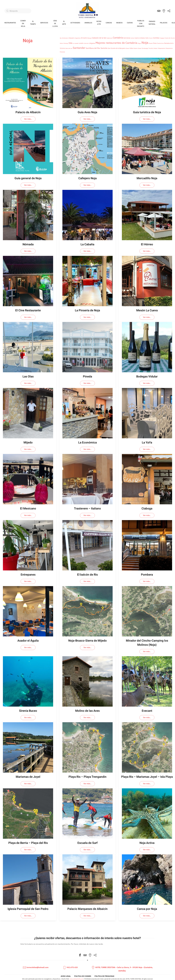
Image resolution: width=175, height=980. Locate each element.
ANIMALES (88, 23)
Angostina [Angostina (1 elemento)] (78, 38)
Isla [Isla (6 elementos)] (70, 43)
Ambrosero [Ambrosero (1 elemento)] (65, 38)
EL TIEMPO (33, 23)
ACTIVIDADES (75, 23)
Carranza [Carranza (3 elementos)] (127, 38)
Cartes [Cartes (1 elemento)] (132, 38)
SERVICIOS (44, 23)
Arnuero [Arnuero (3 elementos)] (84, 38)
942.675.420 (70, 967)
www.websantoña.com (77, 979)
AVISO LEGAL (66, 976)
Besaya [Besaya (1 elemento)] (89, 38)
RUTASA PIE (99, 23)
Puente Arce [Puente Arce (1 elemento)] (160, 43)
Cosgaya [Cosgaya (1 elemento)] (162, 38)
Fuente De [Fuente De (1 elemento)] (168, 38)
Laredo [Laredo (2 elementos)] (81, 43)
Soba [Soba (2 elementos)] (131, 48)
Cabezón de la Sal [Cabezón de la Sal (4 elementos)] (99, 38)
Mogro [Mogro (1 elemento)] (139, 43)
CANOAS (109, 23)
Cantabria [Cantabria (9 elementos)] (118, 38)
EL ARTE (64, 23)
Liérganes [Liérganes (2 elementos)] (92, 43)
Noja (28, 41)
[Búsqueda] (18, 11)
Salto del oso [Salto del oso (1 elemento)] (69, 48)
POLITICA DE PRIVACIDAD (104, 976)
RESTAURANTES (10, 23)
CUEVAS (130, 23)
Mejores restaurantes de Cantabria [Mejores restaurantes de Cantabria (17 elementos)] (116, 43)
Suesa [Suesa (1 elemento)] (140, 48)
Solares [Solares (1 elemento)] (135, 48)
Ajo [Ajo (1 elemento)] (61, 38)
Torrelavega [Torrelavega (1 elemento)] (145, 48)
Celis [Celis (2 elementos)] (147, 38)
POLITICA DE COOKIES (83, 976)
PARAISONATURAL (152, 23)
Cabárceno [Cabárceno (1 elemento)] (109, 38)
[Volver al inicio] (87, 11)
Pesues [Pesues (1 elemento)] (151, 43)
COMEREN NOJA (23, 23)
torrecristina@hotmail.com (36, 967)
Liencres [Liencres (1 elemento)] (86, 43)
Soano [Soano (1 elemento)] (128, 48)
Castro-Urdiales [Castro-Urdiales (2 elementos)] (140, 38)
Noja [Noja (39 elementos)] (145, 43)
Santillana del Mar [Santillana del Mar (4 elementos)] (93, 48)
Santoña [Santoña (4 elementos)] (104, 48)
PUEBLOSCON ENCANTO (141, 23)
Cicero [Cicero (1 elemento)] (151, 38)
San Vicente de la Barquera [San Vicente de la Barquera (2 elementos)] (117, 48)
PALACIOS (164, 23)
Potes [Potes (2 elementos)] (155, 43)
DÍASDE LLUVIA (55, 23)
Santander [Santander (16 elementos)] (79, 48)
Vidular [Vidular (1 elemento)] (155, 48)
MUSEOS (119, 23)
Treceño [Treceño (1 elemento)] (151, 48)
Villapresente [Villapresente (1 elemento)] (161, 48)
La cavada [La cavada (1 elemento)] (75, 43)
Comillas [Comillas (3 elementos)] (156, 38)
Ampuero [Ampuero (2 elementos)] (71, 38)
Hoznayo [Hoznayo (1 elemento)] (66, 43)
